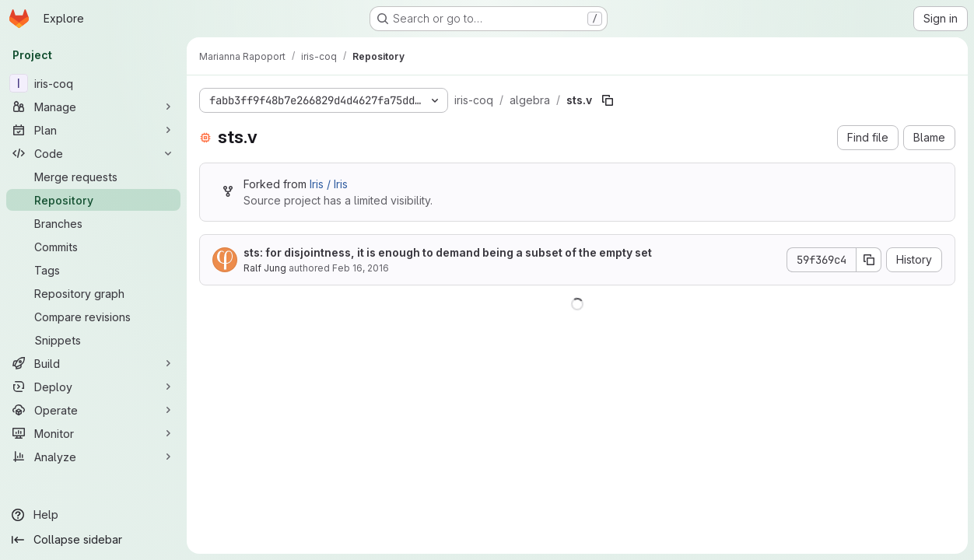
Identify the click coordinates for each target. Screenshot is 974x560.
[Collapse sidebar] (93, 540)
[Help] (93, 515)
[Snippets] (93, 340)
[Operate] (93, 410)
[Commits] (93, 247)
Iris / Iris (329, 184)
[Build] (93, 363)
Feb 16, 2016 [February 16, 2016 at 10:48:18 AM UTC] (361, 268)
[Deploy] (93, 387)
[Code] (93, 153)
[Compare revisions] (93, 317)
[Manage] (93, 107)
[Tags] (93, 270)
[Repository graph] (93, 293)
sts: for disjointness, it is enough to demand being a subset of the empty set (448, 252)
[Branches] (93, 223)
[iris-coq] (93, 83)
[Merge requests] (93, 177)
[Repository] (93, 200)
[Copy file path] (608, 100)
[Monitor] (93, 433)
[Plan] (93, 130)
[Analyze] (93, 457)
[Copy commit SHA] (869, 260)
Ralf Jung (265, 268)
